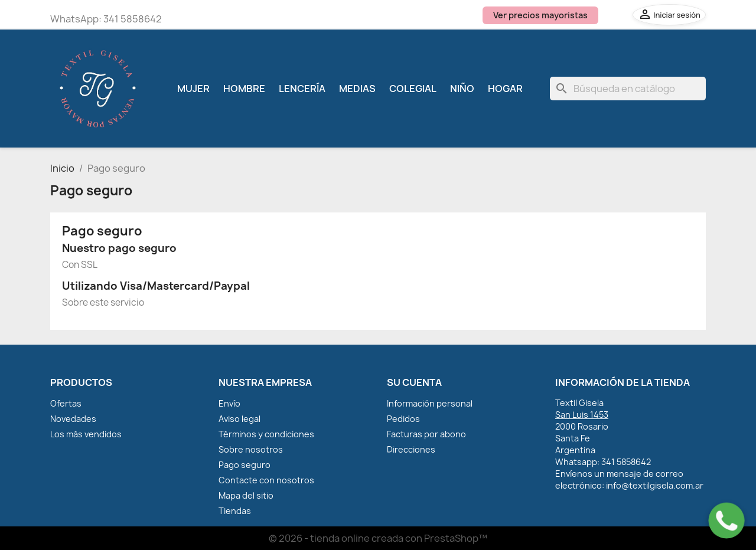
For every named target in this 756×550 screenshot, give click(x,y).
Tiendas (235, 511)
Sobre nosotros (251, 449)
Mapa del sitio (246, 495)
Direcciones (411, 449)
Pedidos (403, 419)
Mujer (193, 89)
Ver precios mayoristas (540, 15)
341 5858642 (133, 19)
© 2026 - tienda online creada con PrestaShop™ (378, 538)
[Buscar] (628, 89)
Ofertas (66, 403)
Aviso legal (239, 419)
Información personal (430, 403)
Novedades (73, 419)
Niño (462, 89)
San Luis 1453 (582, 415)
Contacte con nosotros (266, 480)
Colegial (413, 89)
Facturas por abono (426, 434)
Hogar (505, 89)
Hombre (244, 89)
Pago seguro (245, 465)
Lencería (302, 89)
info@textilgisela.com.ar (655, 485)
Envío (229, 403)
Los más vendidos (86, 434)
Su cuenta (414, 382)
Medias (357, 89)
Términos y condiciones (266, 434)
